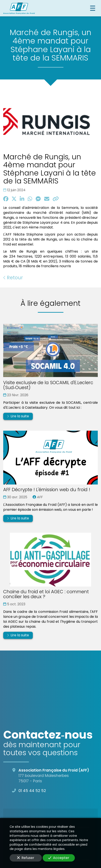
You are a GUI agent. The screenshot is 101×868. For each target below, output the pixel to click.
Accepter (59, 858)
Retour (13, 278)
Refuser (26, 858)
